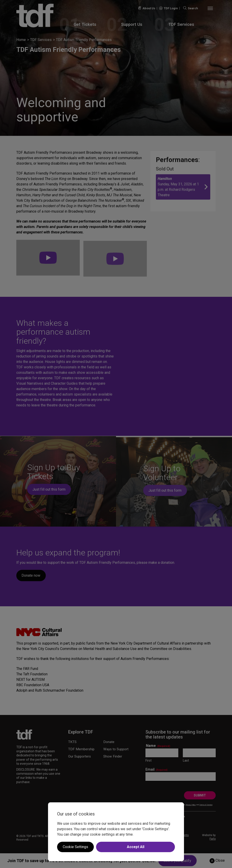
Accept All (136, 847)
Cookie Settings (75, 847)
